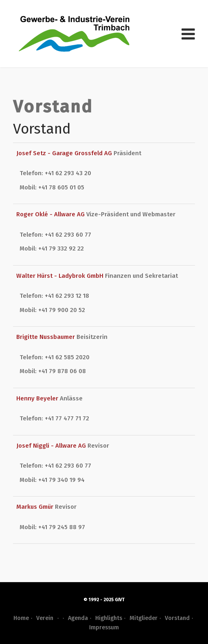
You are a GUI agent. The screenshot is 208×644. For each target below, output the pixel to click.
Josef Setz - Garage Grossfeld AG (65, 153)
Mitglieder (143, 618)
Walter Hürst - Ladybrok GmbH (61, 276)
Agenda (78, 618)
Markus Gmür (36, 507)
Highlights (109, 618)
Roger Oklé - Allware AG (51, 214)
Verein (48, 618)
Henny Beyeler (38, 398)
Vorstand (177, 618)
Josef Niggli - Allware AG (52, 446)
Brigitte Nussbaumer (46, 337)
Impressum (104, 628)
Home (21, 618)
